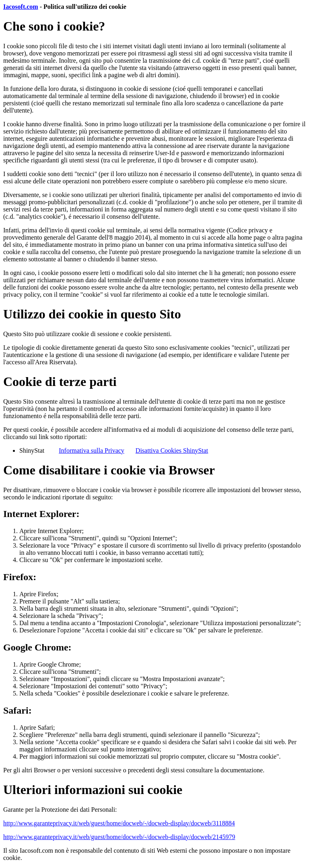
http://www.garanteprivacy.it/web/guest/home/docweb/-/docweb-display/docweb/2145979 (119, 837)
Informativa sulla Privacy (92, 450)
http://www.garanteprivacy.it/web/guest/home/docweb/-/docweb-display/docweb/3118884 (119, 823)
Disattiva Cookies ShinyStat (172, 450)
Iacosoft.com (21, 7)
